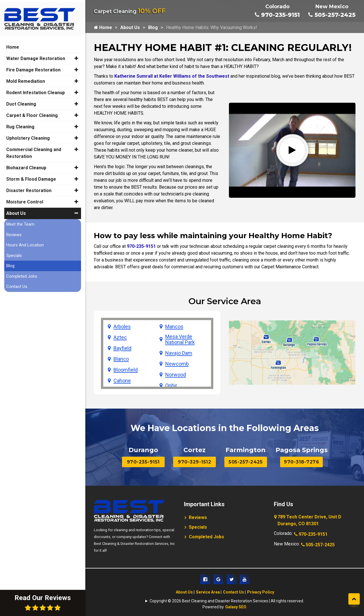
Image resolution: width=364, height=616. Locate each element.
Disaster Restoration (29, 187)
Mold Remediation (26, 78)
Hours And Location (25, 241)
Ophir (171, 386)
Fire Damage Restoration (33, 66)
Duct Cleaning (21, 100)
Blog (153, 27)
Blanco (121, 359)
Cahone (122, 381)
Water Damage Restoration (36, 55)
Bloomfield (126, 370)
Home (103, 27)
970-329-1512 (194, 462)
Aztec (120, 337)
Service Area (208, 592)
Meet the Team (20, 221)
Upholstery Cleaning (28, 134)
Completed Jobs (206, 537)
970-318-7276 (301, 462)
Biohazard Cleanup (26, 164)
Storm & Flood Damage (31, 175)
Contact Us (233, 592)
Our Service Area (225, 301)
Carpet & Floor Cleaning (32, 112)
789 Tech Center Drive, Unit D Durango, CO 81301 (308, 521)
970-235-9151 (277, 15)
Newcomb (177, 364)
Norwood (176, 375)
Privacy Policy (261, 592)
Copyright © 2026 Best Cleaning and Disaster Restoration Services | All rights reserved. (227, 601)
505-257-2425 (332, 15)
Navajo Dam (179, 353)
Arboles (122, 327)
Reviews (198, 517)
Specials (198, 527)
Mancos (174, 327)
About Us (130, 27)
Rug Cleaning (20, 123)
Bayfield (122, 348)
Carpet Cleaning (130, 11)
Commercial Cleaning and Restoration (34, 149)
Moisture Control (25, 198)
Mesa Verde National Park (180, 339)
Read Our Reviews (43, 602)
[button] (76, 55)
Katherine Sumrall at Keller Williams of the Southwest (172, 76)
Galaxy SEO (236, 607)
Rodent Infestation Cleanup (36, 89)
